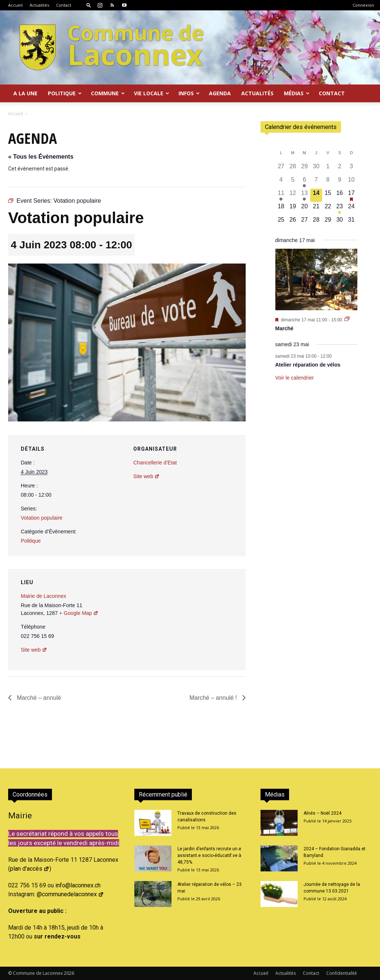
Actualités (39, 5)
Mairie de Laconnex (43, 596)
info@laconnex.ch (78, 885)
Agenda (220, 93)
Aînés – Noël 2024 (322, 813)
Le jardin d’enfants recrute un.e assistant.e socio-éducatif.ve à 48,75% (209, 855)
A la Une (25, 93)
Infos (189, 93)
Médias (297, 93)
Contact (64, 5)
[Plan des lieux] (200, 620)
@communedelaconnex (70, 894)
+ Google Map (79, 613)
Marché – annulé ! (214, 698)
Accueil (15, 5)
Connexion (363, 5)
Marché (284, 328)
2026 (69, 973)
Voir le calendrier (295, 378)
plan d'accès (30, 869)
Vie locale (152, 93)
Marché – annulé (38, 698)
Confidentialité (342, 973)
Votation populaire (42, 518)
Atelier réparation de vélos (308, 365)
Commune (108, 93)
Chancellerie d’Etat (155, 463)
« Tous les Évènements (41, 157)
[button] (89, 5)
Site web (146, 476)
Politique (65, 93)
